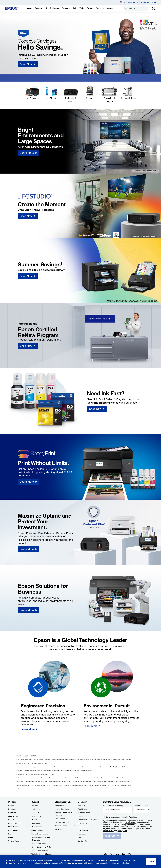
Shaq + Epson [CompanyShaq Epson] (83, 823)
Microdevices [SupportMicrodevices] (37, 827)
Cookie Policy (128, 860)
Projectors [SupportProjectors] (35, 809)
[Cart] (153, 8)
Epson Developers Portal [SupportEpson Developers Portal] (41, 847)
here (128, 863)
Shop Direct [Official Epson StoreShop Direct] (59, 806)
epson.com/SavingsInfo (84, 771)
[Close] (151, 861)
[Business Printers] (128, 93)
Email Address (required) (113, 805)
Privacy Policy (130, 823)
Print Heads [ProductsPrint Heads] (13, 830)
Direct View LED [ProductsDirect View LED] (15, 823)
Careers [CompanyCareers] (81, 816)
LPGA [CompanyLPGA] (80, 827)
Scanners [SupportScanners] (35, 813)
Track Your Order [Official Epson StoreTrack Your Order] (61, 819)
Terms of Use (108, 831)
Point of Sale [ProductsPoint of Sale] (13, 816)
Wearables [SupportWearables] (36, 823)
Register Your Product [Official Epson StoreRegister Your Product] (63, 822)
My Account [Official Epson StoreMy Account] (59, 829)
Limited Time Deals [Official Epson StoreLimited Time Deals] (62, 809)
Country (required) (141, 805)
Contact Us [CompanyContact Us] (82, 841)
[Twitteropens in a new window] (111, 855)
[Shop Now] (28, 64)
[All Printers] (32, 93)
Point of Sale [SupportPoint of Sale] (36, 816)
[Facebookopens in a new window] (105, 855)
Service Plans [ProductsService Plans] (14, 841)
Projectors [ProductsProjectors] (12, 809)
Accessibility (145, 2)
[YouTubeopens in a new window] (117, 855)
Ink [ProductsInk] (9, 834)
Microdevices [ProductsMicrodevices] (14, 827)
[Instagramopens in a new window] (129, 855)
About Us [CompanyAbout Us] (82, 806)
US (122, 2)
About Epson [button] (133, 2)
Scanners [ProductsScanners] (12, 813)
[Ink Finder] (51, 93)
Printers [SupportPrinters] (35, 806)
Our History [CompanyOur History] (82, 809)
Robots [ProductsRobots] (11, 820)
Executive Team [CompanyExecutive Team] (84, 813)
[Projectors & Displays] (71, 94)
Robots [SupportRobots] (34, 820)
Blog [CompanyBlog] (80, 837)
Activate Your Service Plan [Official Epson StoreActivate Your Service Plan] (65, 826)
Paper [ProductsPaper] (11, 837)
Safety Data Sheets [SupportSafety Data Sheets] (39, 843)
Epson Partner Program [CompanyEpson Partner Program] (87, 820)
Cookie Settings (101, 860)
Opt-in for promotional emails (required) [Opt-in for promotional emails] (121, 817)
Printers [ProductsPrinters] (11, 806)
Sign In (154, 2)
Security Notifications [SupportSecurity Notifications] (40, 850)
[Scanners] (90, 93)
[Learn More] (28, 153)
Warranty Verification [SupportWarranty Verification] (40, 834)
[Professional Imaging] (109, 94)
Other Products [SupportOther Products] (37, 830)
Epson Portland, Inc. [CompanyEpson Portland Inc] (86, 830)
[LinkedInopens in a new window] (123, 855)
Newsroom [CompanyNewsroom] (82, 834)
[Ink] (46, 8)
